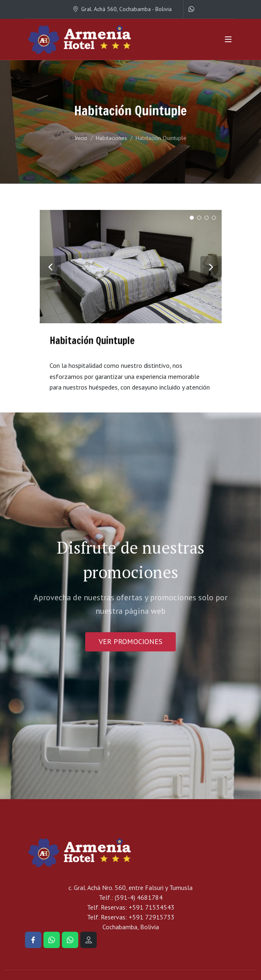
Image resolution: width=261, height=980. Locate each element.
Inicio (81, 138)
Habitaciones (111, 138)
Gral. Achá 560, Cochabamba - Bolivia (122, 9)
